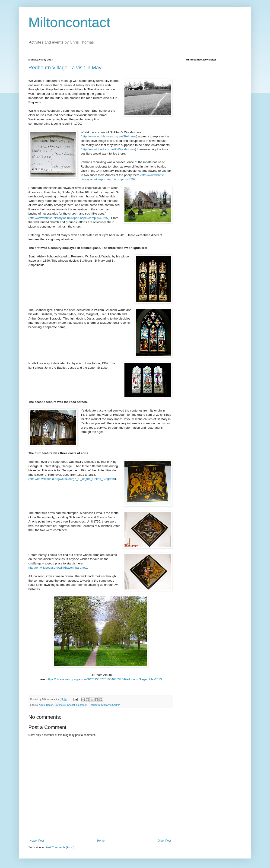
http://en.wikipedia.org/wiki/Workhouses (108, 149)
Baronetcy (60, 705)
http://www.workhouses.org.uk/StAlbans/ (109, 136)
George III (82, 705)
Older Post (164, 841)
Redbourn (94, 705)
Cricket (71, 705)
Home (101, 841)
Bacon (50, 705)
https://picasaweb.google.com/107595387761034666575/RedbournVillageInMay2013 (104, 679)
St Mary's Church (111, 705)
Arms (42, 705)
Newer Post (37, 841)
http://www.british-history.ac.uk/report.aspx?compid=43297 (69, 218)
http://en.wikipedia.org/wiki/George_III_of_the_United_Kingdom (72, 479)
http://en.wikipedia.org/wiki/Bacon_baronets (58, 568)
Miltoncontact (70, 22)
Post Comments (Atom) (60, 847)
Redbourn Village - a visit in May (65, 68)
